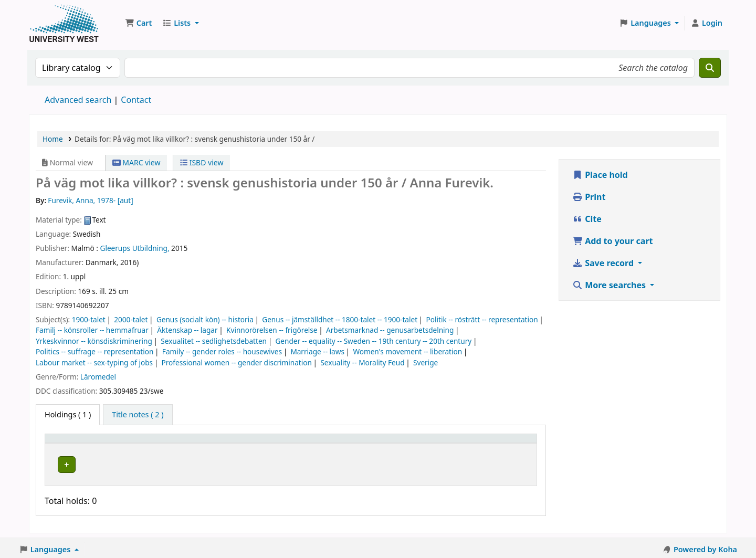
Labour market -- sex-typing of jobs (94, 362)
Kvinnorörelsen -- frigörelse (272, 330)
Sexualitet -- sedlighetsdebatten (214, 341)
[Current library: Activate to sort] (202, 443)
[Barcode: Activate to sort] (488, 443)
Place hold (600, 175)
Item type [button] (68, 443)
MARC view (136, 162)
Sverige (426, 362)
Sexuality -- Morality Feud (362, 362)
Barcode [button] (459, 443)
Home (53, 139)
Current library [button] (163, 443)
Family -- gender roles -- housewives (222, 351)
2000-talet (131, 319)
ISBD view (202, 162)
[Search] (710, 68)
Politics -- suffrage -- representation (94, 351)
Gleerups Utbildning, (135, 248)
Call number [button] (301, 443)
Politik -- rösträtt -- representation (482, 319)
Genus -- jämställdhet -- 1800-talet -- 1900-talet (340, 319)
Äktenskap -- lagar (187, 330)
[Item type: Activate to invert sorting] (88, 443)
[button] (138, 23)
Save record (604, 263)
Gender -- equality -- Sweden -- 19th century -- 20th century (373, 341)
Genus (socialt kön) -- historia (205, 319)
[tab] (138, 415)
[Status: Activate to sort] (406, 443)
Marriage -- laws (317, 351)
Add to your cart (613, 241)
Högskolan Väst (163, 463)
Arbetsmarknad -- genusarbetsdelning (390, 330)
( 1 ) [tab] (68, 414)
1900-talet (89, 319)
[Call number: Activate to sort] (323, 443)
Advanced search (78, 100)
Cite (587, 219)
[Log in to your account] (706, 23)
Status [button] (389, 443)
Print (589, 197)
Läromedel (98, 377)
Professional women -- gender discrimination (237, 362)
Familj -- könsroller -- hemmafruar (92, 330)
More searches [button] (610, 285)
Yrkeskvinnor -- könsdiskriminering (94, 341)
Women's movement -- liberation (407, 351)
